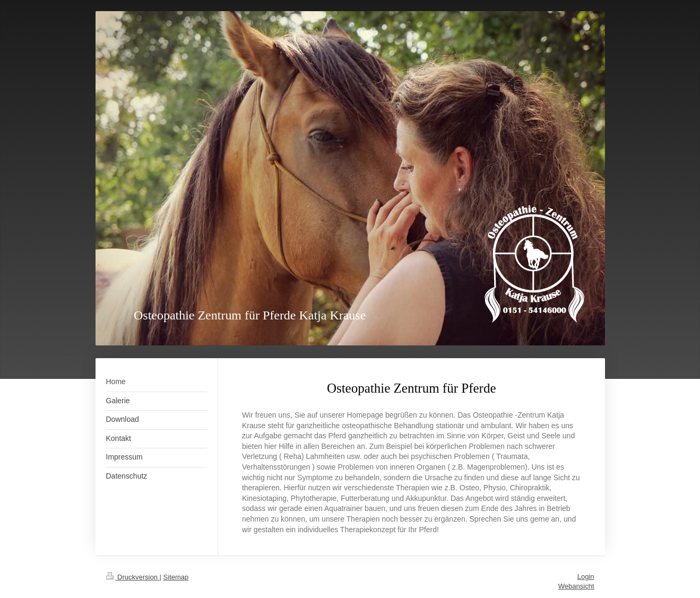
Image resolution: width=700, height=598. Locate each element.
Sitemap (176, 577)
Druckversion (133, 577)
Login (586, 577)
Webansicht (576, 586)
